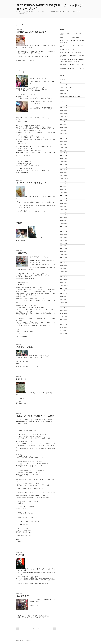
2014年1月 (63, 175)
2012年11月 (63, 215)
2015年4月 (63, 136)
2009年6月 (63, 330)
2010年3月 (63, 305)
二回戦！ (20, 223)
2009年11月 (63, 316)
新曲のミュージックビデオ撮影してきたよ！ (71, 38)
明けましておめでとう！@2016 (68, 50)
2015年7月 (63, 128)
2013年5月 (63, 198)
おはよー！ (21, 379)
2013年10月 (63, 184)
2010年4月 (63, 302)
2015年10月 (63, 119)
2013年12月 (63, 178)
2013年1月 (63, 209)
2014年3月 (63, 170)
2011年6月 (63, 263)
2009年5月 (63, 333)
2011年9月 (63, 254)
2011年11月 (63, 249)
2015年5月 (63, 133)
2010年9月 (63, 288)
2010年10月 (63, 285)
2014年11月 (63, 147)
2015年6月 (63, 130)
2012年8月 (63, 223)
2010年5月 (63, 299)
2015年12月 (63, 113)
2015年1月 (63, 144)
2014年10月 (63, 150)
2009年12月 (63, 314)
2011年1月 (63, 277)
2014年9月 (63, 153)
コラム (62, 79)
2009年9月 (63, 322)
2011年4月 (63, 268)
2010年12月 (63, 280)
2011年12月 (63, 246)
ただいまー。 (22, 72)
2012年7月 (63, 226)
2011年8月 (63, 257)
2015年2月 (63, 142)
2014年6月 (63, 161)
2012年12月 (63, 212)
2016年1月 (63, 111)
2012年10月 (63, 218)
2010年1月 (63, 311)
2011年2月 (63, 274)
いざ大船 (20, 555)
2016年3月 (63, 108)
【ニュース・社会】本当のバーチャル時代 (35, 416)
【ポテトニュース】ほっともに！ (31, 183)
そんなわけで (22, 596)
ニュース (62, 85)
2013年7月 (63, 192)
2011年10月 (63, 252)
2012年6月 (63, 229)
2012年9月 (63, 221)
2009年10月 (63, 319)
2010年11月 (63, 283)
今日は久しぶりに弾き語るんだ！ (31, 32)
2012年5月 (63, 232)
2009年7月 (63, 328)
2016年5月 (63, 105)
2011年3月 (63, 271)
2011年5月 (63, 266)
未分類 (62, 93)
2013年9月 (63, 187)
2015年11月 (63, 116)
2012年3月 (63, 237)
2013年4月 (63, 201)
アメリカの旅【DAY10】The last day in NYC (71, 52)
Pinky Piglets (20, 152)
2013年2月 (63, 206)
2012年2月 (63, 240)
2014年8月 (63, 156)
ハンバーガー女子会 (65, 88)
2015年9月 (63, 122)
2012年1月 (63, 243)
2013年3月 (63, 204)
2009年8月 (63, 325)
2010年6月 (63, 297)
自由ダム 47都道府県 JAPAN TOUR (68, 96)
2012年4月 (63, 235)
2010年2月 (63, 308)
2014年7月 (63, 159)
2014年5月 (63, 164)
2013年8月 (63, 190)
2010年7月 (63, 294)
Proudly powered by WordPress (23, 641)
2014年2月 (63, 173)
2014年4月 (63, 167)
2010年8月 (63, 291)
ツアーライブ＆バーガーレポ (67, 82)
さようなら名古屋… (25, 347)
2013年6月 (63, 195)
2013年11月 (63, 181)
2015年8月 (63, 125)
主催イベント (63, 91)
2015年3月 (63, 139)
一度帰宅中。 (22, 253)
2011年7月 (63, 260)
